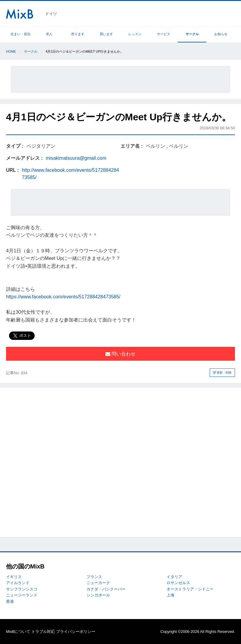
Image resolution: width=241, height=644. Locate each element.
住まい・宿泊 (20, 34)
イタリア (174, 577)
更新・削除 (222, 373)
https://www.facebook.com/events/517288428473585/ (63, 297)
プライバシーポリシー (76, 632)
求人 (49, 34)
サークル (192, 34)
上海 (171, 595)
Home (11, 51)
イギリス (14, 577)
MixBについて (18, 632)
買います (106, 34)
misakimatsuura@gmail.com (76, 158)
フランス (94, 577)
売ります (78, 34)
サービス (164, 34)
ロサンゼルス (178, 583)
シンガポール (98, 595)
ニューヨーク (98, 583)
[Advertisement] (120, 79)
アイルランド (18, 583)
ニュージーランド (22, 595)
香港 (10, 601)
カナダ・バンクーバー (106, 589)
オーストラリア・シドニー (190, 589)
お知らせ (221, 34)
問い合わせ (120, 354)
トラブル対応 (43, 632)
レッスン (135, 34)
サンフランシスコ (22, 589)
